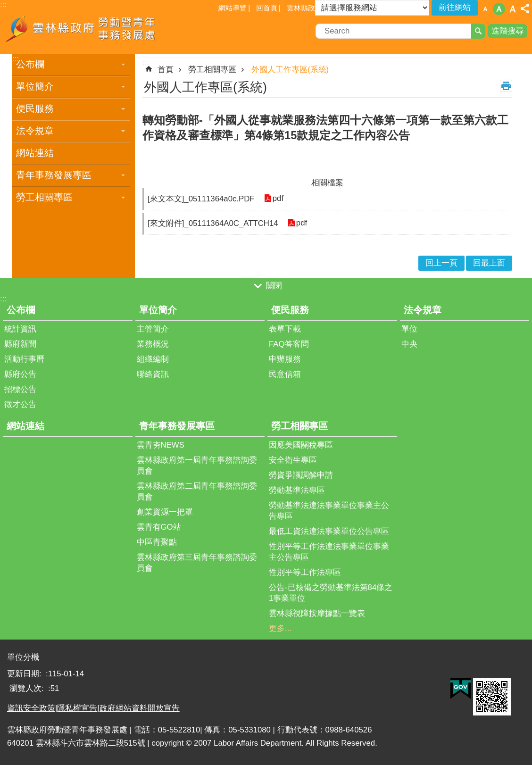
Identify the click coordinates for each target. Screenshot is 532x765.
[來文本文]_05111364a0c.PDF (201, 199)
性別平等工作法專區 (305, 572)
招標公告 (20, 389)
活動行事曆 (24, 359)
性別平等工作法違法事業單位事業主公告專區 (329, 552)
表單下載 (285, 329)
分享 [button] (525, 8)
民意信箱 (285, 374)
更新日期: (25, 674)
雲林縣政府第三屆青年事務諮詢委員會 (197, 563)
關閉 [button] (274, 286)
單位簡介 (35, 86)
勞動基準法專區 (297, 490)
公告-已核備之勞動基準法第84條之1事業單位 (331, 593)
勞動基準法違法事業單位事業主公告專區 (329, 511)
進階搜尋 (507, 31)
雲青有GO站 (159, 527)
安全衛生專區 (293, 460)
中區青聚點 (157, 542)
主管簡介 (153, 329)
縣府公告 (20, 374)
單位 (409, 329)
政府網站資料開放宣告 (140, 708)
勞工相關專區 (44, 197)
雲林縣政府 (304, 8)
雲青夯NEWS (161, 445)
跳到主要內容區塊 (5, 5)
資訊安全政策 (31, 708)
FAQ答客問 (289, 344)
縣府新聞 (20, 344)
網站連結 (35, 153)
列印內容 (506, 86)
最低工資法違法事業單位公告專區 (329, 531)
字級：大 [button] (513, 9)
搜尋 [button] (478, 31)
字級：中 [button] (499, 9)
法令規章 (35, 131)
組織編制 (153, 359)
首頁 (166, 70)
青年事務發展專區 (54, 175)
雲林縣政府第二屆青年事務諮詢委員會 (197, 491)
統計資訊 (20, 329)
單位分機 (23, 657)
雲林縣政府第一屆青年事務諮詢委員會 (197, 466)
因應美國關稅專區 (301, 445)
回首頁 (267, 8)
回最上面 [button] (489, 263)
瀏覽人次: (28, 688)
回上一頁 (441, 263)
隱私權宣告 (77, 708)
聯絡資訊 (153, 374)
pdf (278, 199)
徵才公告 (20, 404)
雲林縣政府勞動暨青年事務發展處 (83, 32)
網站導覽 (233, 8)
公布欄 (30, 64)
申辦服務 (285, 359)
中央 (409, 344)
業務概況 (153, 344)
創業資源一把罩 (165, 512)
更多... (280, 628)
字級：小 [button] (485, 9)
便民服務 (35, 108)
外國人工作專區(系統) (290, 70)
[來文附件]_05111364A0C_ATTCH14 (213, 223)
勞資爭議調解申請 (301, 475)
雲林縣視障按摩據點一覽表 (317, 613)
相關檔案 (327, 183)
